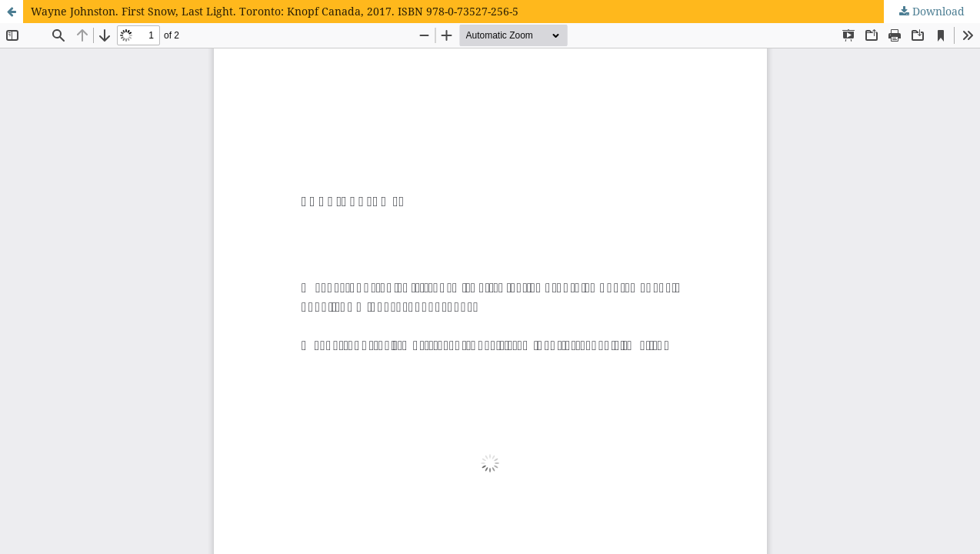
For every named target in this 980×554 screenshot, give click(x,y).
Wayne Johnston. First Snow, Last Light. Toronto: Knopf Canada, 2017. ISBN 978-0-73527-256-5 (275, 11)
